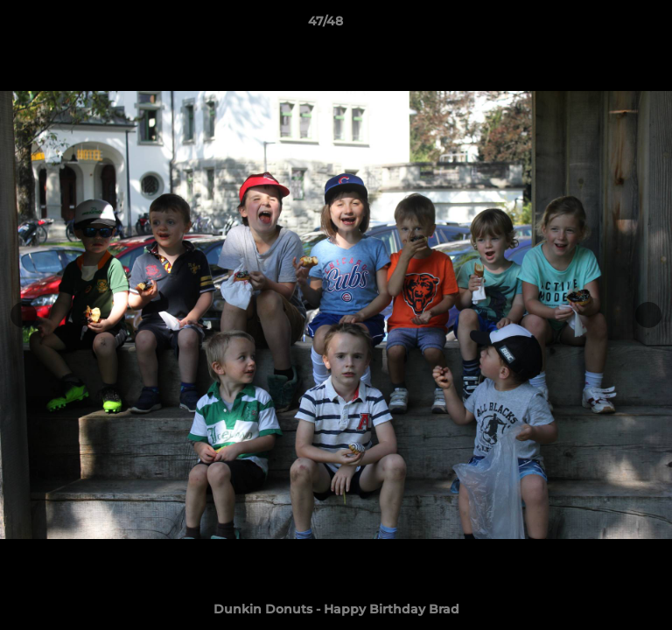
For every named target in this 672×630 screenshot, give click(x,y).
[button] (609, 25)
